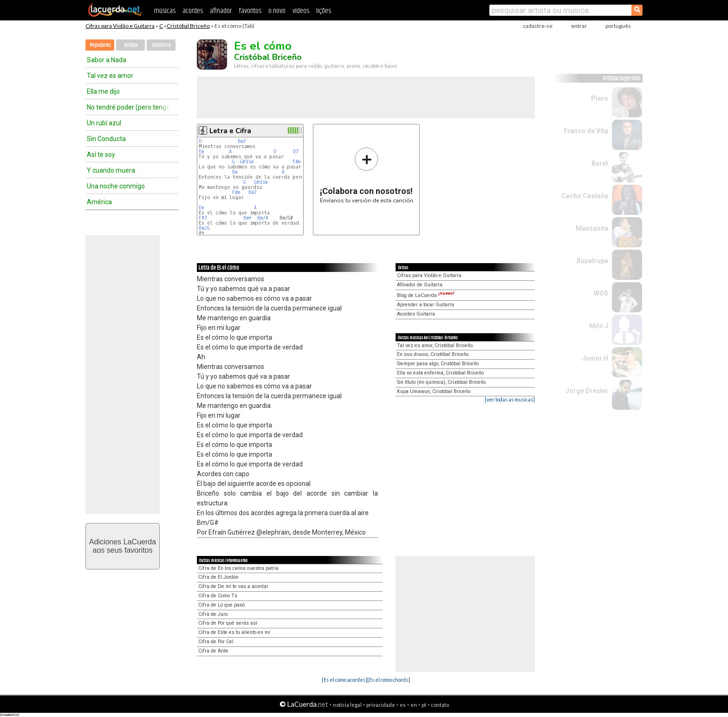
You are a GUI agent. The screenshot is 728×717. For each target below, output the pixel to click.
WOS (601, 293)
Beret (600, 163)
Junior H (595, 358)
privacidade (381, 705)
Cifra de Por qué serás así (228, 623)
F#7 (203, 218)
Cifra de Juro (213, 614)
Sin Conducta (106, 139)
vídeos (301, 11)
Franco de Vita (586, 131)
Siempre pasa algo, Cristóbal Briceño (438, 364)
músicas (165, 11)
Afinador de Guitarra (420, 285)
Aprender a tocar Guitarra (426, 305)
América (99, 202)
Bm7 (242, 141)
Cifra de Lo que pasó (221, 605)
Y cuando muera (111, 170)
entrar (579, 26)
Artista (131, 45)
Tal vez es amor (110, 76)
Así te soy (101, 155)
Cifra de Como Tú (218, 596)
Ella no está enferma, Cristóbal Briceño (440, 373)
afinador (221, 11)
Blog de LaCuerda (426, 295)
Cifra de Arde (213, 651)
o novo (277, 11)
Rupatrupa (592, 261)
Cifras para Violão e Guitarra (120, 26)
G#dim (247, 162)
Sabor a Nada (107, 60)
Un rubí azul (104, 123)
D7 (296, 152)
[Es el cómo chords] (389, 680)
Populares (100, 45)
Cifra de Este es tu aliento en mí (234, 632)
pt (424, 705)
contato (440, 705)
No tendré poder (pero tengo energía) (129, 107)
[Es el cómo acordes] (344, 680)
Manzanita (592, 228)
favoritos (250, 11)
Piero (600, 98)
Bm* (247, 218)
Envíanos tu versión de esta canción (367, 175)
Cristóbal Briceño (188, 26)
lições (324, 11)
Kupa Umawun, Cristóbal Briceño (434, 391)
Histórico (161, 45)
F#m (296, 162)
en (414, 705)
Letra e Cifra (230, 131)
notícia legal (347, 705)
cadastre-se (538, 26)
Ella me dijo (103, 91)
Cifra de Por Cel (216, 642)
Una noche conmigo (116, 186)
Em (201, 152)
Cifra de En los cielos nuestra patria (238, 568)
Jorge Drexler (587, 391)
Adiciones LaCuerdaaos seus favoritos (123, 546)
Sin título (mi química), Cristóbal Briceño (441, 382)
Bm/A (263, 218)
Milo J (599, 326)
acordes (193, 11)
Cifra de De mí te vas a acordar (233, 586)
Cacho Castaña (585, 196)
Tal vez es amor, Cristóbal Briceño (435, 346)
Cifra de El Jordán (218, 577)
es (403, 705)
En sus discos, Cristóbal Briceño (433, 354)
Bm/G (204, 228)
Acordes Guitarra (416, 314)
